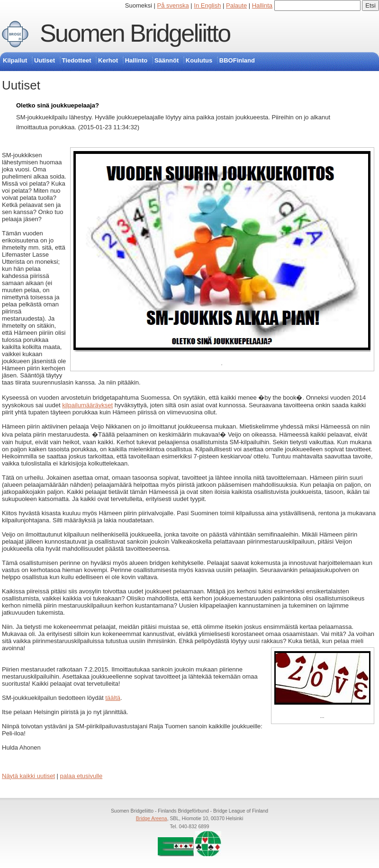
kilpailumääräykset (87, 405)
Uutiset (45, 60)
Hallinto (136, 60)
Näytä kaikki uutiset (28, 776)
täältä (113, 698)
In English (207, 5)
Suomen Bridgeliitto (135, 33)
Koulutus (199, 60)
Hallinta (262, 5)
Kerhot (108, 60)
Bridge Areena (152, 819)
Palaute (236, 5)
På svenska (173, 5)
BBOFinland (237, 60)
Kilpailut (15, 60)
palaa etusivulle (81, 776)
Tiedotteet (77, 60)
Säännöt (167, 60)
